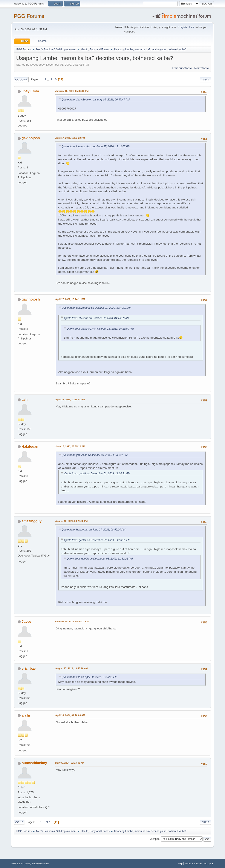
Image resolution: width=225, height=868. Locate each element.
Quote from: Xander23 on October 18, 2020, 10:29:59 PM (100, 329)
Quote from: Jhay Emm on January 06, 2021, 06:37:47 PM (96, 100)
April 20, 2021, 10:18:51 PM (70, 399)
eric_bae (29, 668)
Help (180, 863)
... (49, 79)
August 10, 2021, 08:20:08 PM (71, 521)
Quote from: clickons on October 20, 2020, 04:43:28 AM (96, 318)
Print (205, 80)
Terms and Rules (193, 863)
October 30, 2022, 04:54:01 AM (72, 621)
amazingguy (32, 521)
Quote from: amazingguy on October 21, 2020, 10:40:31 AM (96, 308)
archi (26, 715)
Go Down (21, 80)
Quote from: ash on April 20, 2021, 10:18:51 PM (89, 677)
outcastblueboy (34, 763)
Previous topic (182, 68)
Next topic (201, 68)
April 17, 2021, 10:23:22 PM (70, 138)
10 (55, 79)
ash (25, 400)
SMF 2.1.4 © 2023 (21, 863)
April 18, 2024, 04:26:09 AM (70, 715)
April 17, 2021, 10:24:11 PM (70, 299)
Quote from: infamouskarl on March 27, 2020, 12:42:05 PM (96, 146)
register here (187, 27)
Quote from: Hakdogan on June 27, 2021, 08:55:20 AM (93, 530)
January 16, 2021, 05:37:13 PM (72, 91)
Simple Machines (40, 863)
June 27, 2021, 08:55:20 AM (70, 446)
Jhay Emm (30, 91)
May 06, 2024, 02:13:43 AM (70, 763)
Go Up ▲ (209, 863)
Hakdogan (30, 446)
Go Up (19, 822)
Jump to (155, 839)
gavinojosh (31, 138)
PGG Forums (29, 16)
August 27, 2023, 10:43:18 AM (71, 668)
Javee (26, 622)
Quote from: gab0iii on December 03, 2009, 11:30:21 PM (94, 455)
